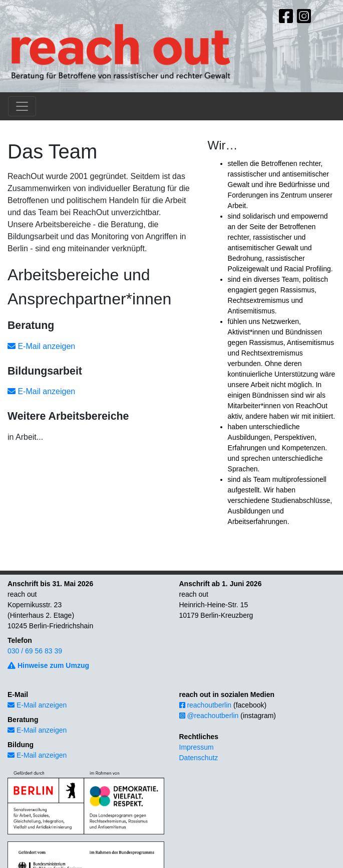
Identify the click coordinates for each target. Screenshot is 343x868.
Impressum (197, 747)
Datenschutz (199, 758)
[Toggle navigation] (22, 106)
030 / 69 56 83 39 (35, 651)
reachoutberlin (206, 705)
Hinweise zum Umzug (48, 665)
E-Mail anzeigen (41, 346)
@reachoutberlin (209, 716)
